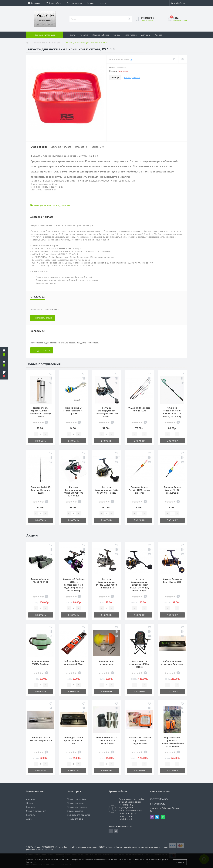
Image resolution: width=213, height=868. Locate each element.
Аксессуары (57, 43)
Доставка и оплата (74, 3)
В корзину (41, 441)
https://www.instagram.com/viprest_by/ (111, 831)
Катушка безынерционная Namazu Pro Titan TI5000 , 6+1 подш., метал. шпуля (139, 585)
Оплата (30, 803)
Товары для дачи (75, 819)
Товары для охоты (76, 803)
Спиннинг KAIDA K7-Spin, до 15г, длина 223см (41, 490)
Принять (180, 862)
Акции (29, 819)
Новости (102, 3)
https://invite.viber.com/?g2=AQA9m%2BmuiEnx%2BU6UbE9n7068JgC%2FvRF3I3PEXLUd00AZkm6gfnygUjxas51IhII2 (116, 831)
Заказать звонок (147, 20)
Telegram (157, 817)
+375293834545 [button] (160, 799)
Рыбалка (84, 35)
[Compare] (182, 59)
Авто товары (131, 35)
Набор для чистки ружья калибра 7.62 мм (74, 740)
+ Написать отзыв (43, 318)
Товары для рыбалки (77, 799)
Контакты (90, 3)
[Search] (129, 19)
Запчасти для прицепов (79, 815)
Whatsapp (163, 817)
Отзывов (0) (81, 147)
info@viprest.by (157, 804)
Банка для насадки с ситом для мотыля (52, 205)
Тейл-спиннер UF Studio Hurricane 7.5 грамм (74, 411)
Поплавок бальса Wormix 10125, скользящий (172, 490)
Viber (152, 817)
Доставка (31, 799)
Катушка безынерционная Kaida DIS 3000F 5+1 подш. (106, 490)
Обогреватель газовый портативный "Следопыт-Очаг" (139, 740)
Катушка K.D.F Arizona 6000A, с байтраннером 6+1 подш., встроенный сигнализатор (74, 585)
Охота (73, 35)
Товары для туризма (77, 807)
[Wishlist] (174, 59)
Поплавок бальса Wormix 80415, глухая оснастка (139, 490)
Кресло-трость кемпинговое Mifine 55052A (139, 664)
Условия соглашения (36, 811)
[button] (4, 374)
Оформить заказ (180, 20)
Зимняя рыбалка (101, 35)
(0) (131, 59)
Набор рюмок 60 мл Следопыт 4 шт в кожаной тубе (106, 740)
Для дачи (146, 35)
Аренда (158, 35)
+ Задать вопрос (42, 350)
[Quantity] (41, 434)
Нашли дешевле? (132, 78)
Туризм (117, 35)
